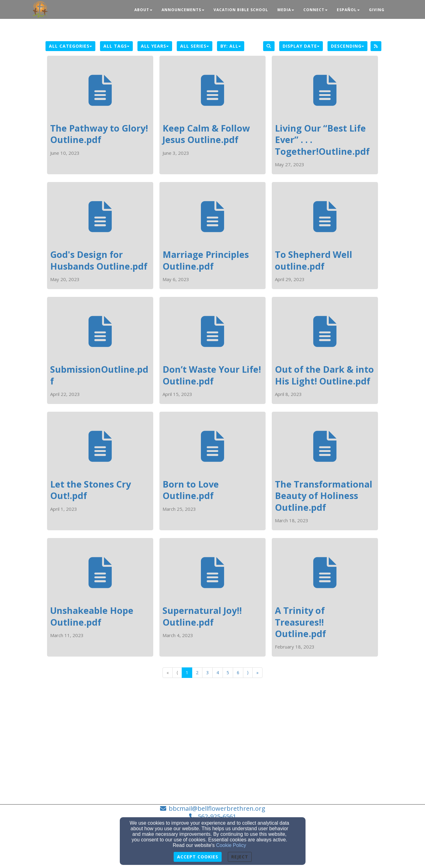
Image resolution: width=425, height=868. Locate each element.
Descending (347, 46)
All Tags (116, 46)
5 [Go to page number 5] (228, 673)
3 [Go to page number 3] (207, 673)
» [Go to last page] (257, 673)
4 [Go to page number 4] (218, 673)
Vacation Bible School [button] (241, 10)
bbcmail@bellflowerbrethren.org (217, 808)
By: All (231, 46)
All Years (155, 46)
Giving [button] (377, 10)
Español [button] (348, 10)
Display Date (301, 46)
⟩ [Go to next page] (248, 673)
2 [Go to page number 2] (197, 673)
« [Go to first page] (168, 673)
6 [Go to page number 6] (238, 673)
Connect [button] (315, 10)
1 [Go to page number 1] (187, 673)
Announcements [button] (183, 10)
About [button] (143, 10)
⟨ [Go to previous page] (177, 673)
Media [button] (286, 10)
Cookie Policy (231, 845)
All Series (195, 46)
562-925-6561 (217, 816)
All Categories (70, 46)
